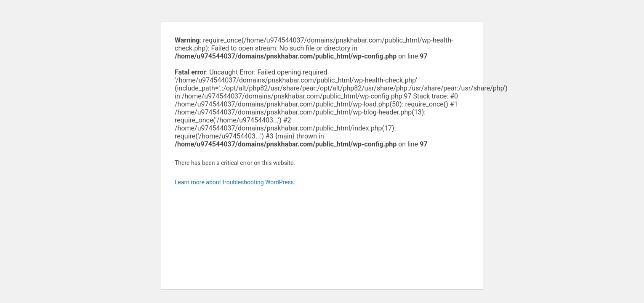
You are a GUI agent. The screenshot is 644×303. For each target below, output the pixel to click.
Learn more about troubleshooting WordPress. (235, 182)
